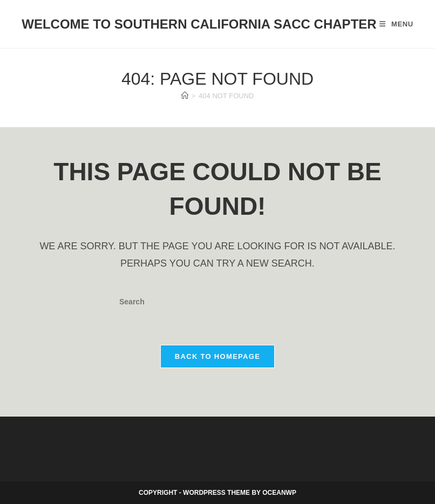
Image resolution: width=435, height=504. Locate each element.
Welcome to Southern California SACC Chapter (199, 24)
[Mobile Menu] (396, 24)
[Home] (185, 96)
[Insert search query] (218, 302)
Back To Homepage (218, 356)
